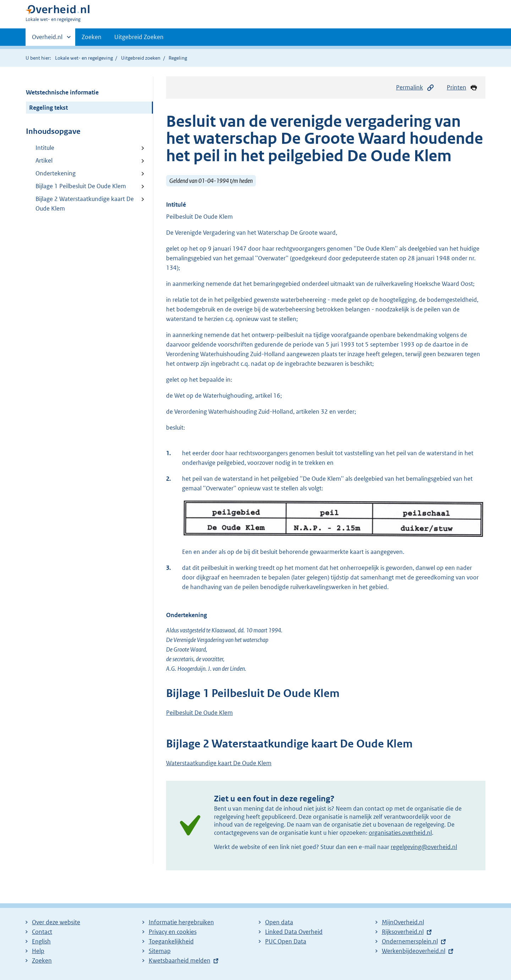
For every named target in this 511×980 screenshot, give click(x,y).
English (41, 941)
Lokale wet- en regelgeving (84, 58)
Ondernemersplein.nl (410, 941)
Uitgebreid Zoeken (139, 37)
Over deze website (56, 922)
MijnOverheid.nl (403, 922)
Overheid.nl (47, 39)
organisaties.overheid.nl (400, 833)
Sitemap (160, 951)
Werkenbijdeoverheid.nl (414, 951)
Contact (42, 932)
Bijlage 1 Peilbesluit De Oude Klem (81, 186)
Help (38, 951)
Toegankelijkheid (171, 941)
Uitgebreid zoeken (141, 58)
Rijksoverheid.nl (403, 932)
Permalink (415, 88)
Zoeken (92, 37)
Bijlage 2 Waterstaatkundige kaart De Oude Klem (85, 204)
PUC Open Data (286, 941)
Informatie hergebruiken (181, 922)
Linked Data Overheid (294, 932)
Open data (279, 922)
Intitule (45, 148)
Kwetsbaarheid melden (180, 960)
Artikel (44, 160)
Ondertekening (56, 173)
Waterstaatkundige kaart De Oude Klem (219, 763)
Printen (462, 88)
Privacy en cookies (173, 932)
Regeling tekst (48, 108)
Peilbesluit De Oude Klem (199, 713)
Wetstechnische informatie (62, 92)
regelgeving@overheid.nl (424, 847)
